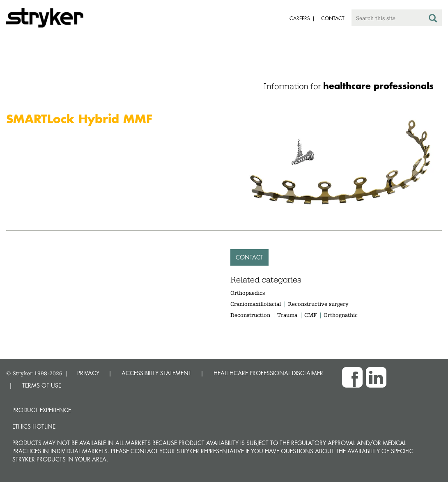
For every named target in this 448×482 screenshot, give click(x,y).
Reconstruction (250, 315)
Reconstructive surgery (318, 304)
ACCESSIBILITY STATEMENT (156, 373)
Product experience (42, 410)
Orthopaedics (248, 293)
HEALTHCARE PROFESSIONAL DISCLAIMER (268, 373)
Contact (249, 257)
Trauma (287, 315)
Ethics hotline (34, 426)
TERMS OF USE (42, 385)
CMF (310, 315)
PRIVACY (88, 373)
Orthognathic (341, 315)
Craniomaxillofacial (256, 304)
